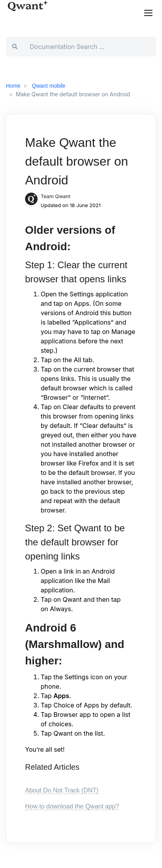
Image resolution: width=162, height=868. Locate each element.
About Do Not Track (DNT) (62, 790)
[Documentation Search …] (90, 47)
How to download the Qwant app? (72, 806)
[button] (148, 12)
